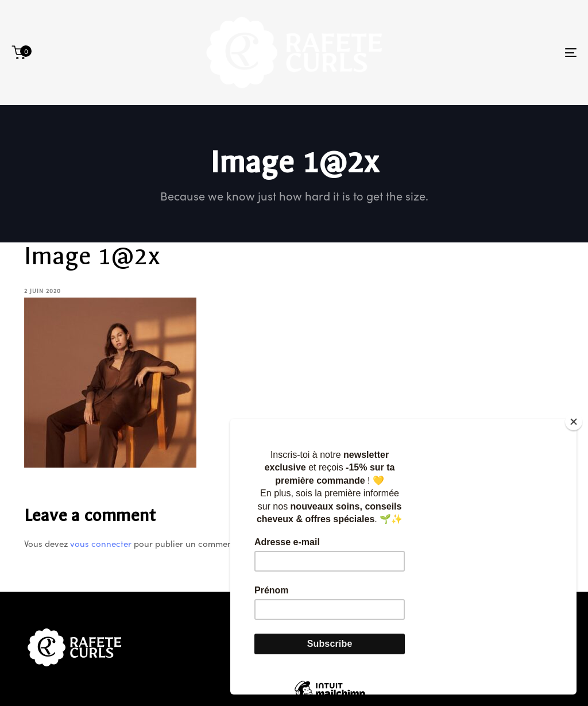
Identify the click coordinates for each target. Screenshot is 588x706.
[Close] (574, 422)
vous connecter (101, 543)
